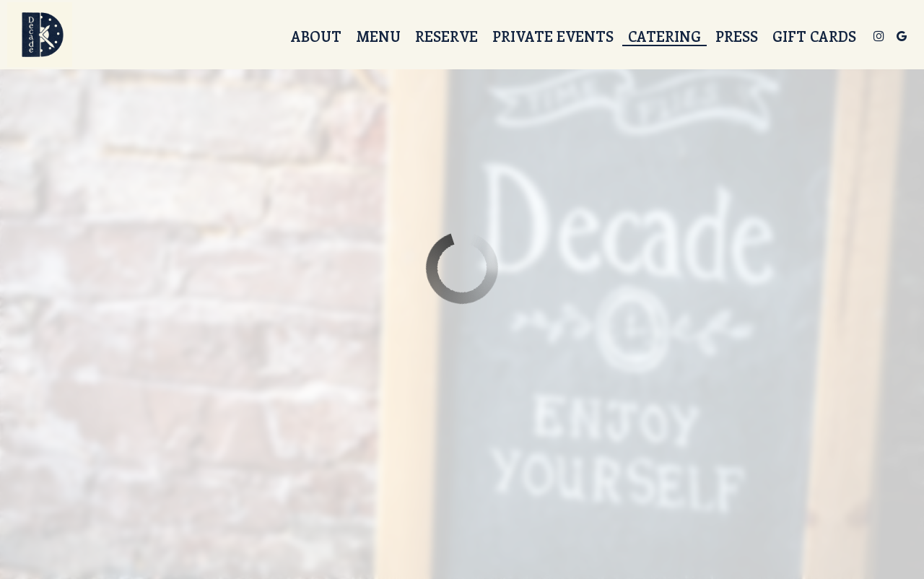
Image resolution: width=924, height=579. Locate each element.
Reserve (446, 36)
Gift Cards (814, 36)
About (316, 36)
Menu (378, 36)
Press (737, 36)
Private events (553, 36)
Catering (664, 36)
